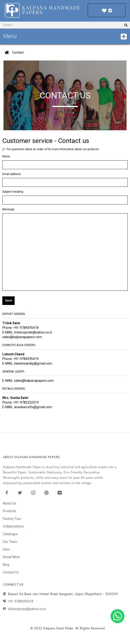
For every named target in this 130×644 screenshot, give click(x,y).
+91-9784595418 (26, 328)
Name (6, 156)
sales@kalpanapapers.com (22, 337)
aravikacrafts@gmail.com (33, 407)
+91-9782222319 (26, 402)
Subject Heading (13, 192)
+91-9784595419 (26, 359)
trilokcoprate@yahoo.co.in (33, 332)
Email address (12, 174)
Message (8, 209)
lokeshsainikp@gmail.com (33, 363)
